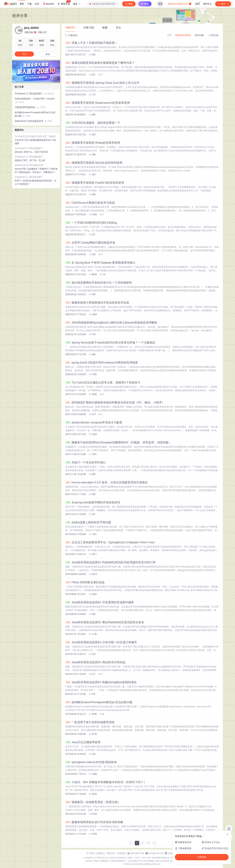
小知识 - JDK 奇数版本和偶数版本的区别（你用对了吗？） (106, 782)
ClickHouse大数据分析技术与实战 (90, 203)
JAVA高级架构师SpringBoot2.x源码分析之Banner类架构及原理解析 (111, 323)
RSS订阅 (213, 35)
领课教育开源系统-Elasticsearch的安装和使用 (98, 103)
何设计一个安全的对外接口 (86, 462)
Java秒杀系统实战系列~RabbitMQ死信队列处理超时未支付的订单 (110, 562)
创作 (223, 4)
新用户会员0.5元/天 (180, 4)
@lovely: (19, 152)
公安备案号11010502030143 (96, 858)
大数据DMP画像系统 (30, 107)
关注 (24, 54)
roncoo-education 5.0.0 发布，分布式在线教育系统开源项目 (106, 482)
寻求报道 (121, 853)
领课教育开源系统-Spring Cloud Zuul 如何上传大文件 (102, 83)
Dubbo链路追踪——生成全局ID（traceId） (35, 100)
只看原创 (71, 35)
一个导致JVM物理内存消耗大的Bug (91, 223)
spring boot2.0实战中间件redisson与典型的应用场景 (102, 363)
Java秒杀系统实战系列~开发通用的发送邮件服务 (100, 602)
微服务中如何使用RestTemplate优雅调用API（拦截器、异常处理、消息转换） (118, 442)
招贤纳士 (101, 853)
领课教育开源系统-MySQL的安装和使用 (94, 163)
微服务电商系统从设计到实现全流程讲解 (94, 822)
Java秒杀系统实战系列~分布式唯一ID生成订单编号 (101, 642)
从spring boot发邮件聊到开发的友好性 (93, 502)
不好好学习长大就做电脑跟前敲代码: (33, 140)
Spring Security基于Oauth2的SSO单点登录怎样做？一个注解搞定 (110, 343)
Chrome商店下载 (135, 861)
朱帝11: (19, 181)
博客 (22, 4)
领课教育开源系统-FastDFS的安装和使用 (95, 183)
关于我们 (91, 853)
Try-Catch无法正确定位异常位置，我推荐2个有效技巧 (103, 383)
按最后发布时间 (183, 35)
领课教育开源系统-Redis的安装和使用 (93, 143)
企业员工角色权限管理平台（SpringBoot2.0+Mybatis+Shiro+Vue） (111, 542)
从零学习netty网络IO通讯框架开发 (90, 243)
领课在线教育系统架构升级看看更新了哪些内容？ (100, 63)
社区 (37, 4)
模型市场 (64, 3)
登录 (160, 4)
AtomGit (48, 4)
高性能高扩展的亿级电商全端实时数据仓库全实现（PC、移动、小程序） (115, 403)
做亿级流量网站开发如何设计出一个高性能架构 (99, 283)
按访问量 (199, 35)
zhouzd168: (21, 169)
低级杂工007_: (22, 160)
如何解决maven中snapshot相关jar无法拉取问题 (99, 702)
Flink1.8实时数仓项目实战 (85, 582)
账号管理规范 (149, 861)
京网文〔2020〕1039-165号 (139, 858)
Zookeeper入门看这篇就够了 (34, 94)
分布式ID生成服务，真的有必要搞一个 (93, 123)
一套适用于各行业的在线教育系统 (90, 722)
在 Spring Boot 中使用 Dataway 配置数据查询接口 (100, 263)
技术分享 (20, 16)
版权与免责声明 (162, 861)
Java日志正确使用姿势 (83, 742)
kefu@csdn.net (156, 853)
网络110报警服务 (101, 861)
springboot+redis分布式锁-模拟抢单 (91, 762)
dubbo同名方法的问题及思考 (33, 121)
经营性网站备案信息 (161, 858)
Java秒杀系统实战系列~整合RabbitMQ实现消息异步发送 (105, 622)
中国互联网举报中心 (118, 861)
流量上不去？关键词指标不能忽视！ (91, 43)
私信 (48, 54)
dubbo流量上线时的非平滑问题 (88, 522)
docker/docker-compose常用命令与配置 (94, 422)
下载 (29, 4)
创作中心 (208, 4)
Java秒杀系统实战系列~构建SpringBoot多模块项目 (101, 682)
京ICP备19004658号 (118, 858)
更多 (77, 4)
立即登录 (202, 857)
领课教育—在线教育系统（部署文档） (93, 802)
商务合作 (111, 853)
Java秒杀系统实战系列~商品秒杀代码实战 (95, 662)
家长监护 (89, 861)
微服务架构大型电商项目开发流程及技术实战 (97, 303)
